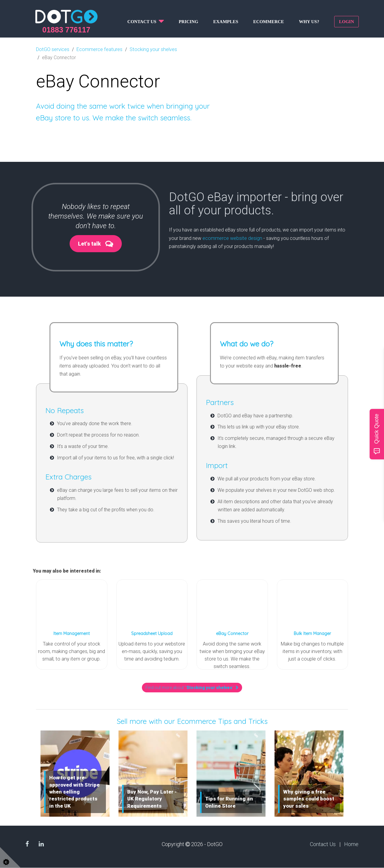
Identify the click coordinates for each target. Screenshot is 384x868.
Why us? (309, 22)
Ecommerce (269, 22)
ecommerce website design (232, 238)
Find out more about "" (192, 688)
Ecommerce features (99, 49)
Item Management (72, 634)
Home (351, 845)
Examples (226, 22)
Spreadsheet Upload (152, 634)
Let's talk (89, 243)
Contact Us (323, 845)
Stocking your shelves (151, 49)
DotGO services (52, 49)
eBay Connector (232, 634)
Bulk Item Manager (312, 634)
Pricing (189, 22)
